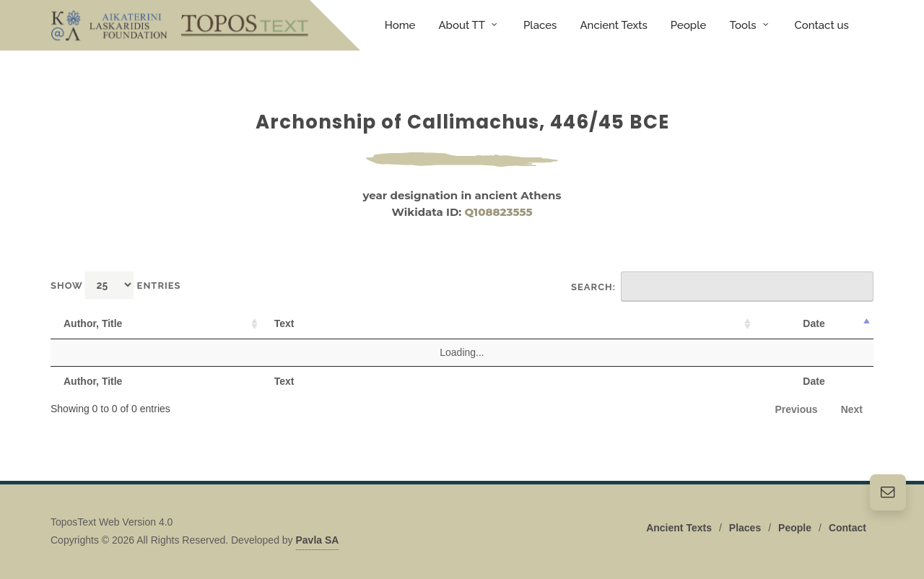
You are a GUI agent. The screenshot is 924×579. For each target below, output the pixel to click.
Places (745, 528)
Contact (847, 528)
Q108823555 (499, 212)
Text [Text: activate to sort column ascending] (284, 323)
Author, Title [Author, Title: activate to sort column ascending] (93, 323)
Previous (797, 409)
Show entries (116, 285)
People (795, 528)
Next (852, 409)
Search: (722, 287)
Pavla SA (318, 540)
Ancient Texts (679, 528)
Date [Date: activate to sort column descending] (814, 323)
